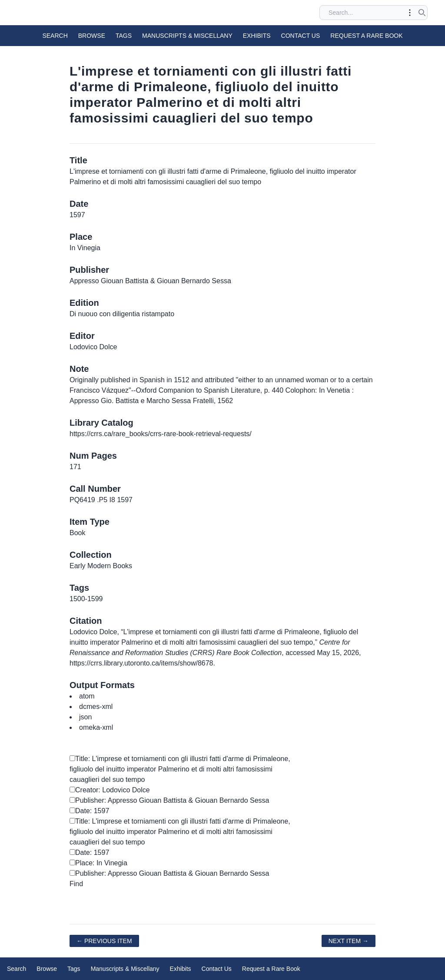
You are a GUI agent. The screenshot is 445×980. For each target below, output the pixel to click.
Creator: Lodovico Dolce (110, 790)
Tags (124, 36)
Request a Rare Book (366, 36)
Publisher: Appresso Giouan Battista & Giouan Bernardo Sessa (169, 800)
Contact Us (301, 36)
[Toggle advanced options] (410, 13)
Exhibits (257, 36)
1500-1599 (86, 599)
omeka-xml (96, 727)
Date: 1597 (89, 811)
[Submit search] (422, 13)
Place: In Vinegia (98, 863)
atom (87, 696)
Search (55, 36)
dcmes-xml (96, 707)
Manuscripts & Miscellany (187, 36)
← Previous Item (104, 941)
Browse (92, 36)
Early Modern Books (101, 566)
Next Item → (349, 941)
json (85, 717)
